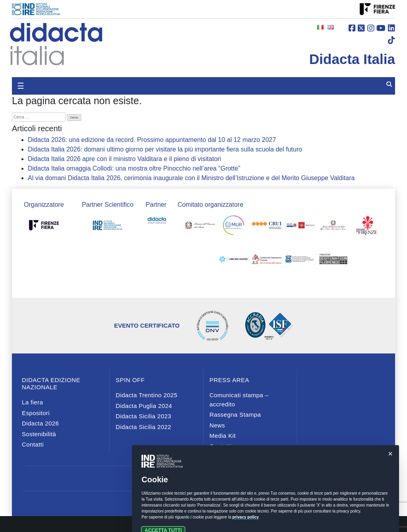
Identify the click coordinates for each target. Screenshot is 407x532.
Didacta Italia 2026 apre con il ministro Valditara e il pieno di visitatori (124, 159)
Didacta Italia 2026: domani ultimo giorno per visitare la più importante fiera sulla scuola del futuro (165, 149)
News (217, 425)
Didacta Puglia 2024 (144, 406)
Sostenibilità (39, 434)
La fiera (32, 402)
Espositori (36, 413)
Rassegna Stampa (235, 415)
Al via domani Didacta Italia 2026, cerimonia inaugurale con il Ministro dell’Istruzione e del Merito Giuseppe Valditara (191, 178)
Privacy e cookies (203, 500)
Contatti (33, 444)
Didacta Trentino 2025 (146, 395)
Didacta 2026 (40, 423)
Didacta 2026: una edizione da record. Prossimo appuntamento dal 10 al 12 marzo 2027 (152, 140)
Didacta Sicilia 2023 (143, 416)
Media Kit (223, 436)
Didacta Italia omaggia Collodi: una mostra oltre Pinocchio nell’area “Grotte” (134, 168)
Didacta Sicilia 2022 (143, 427)
